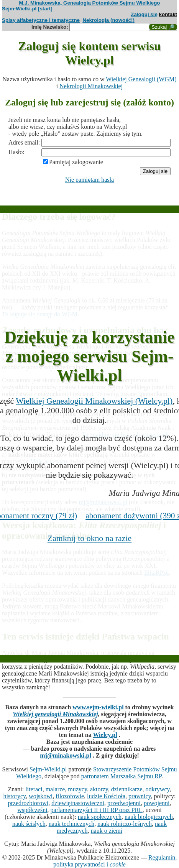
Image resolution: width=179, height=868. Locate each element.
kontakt (168, 14)
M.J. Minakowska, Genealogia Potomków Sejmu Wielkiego (90, 3)
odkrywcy (158, 789)
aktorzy (99, 789)
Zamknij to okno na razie (89, 538)
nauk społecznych (100, 817)
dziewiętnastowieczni (78, 803)
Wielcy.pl (105, 735)
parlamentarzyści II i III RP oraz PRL (97, 810)
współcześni (32, 810)
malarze (55, 789)
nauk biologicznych (149, 817)
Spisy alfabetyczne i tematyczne (41, 20)
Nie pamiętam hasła (89, 180)
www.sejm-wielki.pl (98, 707)
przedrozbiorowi (28, 803)
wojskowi (41, 796)
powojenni (157, 803)
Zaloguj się (144, 14)
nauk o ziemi (107, 831)
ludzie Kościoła (106, 796)
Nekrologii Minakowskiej (91, 86)
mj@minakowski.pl (66, 755)
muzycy (77, 789)
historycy (15, 796)
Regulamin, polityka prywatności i (115, 861)
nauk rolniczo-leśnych (125, 824)
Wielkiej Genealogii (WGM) (141, 79)
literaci (34, 789)
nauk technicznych (72, 824)
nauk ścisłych (29, 824)
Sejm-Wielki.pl (48, 769)
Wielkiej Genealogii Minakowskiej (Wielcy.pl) (94, 401)
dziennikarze (127, 789)
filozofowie (70, 796)
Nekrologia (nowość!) (108, 20)
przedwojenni (124, 803)
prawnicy (140, 796)
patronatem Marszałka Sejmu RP (121, 776)
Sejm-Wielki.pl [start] (27, 9)
